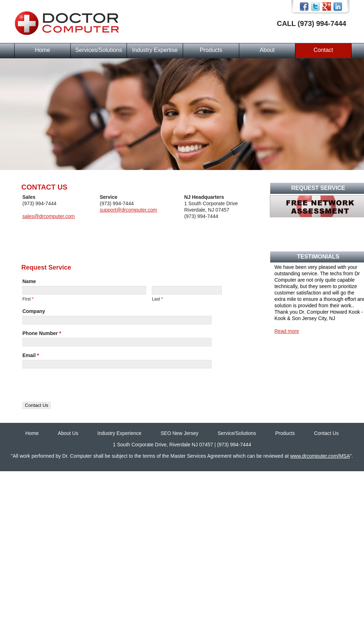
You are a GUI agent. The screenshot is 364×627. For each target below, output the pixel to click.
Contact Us (326, 433)
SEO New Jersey (180, 433)
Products (211, 50)
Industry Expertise (155, 50)
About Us (68, 433)
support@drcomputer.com (128, 210)
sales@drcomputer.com (49, 216)
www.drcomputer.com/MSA (320, 456)
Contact (323, 50)
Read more (287, 331)
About (267, 50)
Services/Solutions (99, 50)
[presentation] (76, 388)
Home (42, 50)
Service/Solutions (237, 433)
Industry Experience (119, 433)
